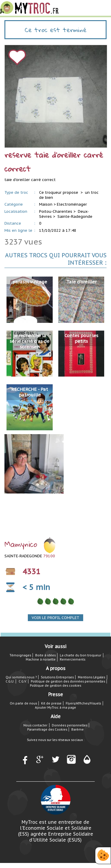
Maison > (47, 204)
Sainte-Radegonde (75, 216)
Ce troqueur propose (59, 192)
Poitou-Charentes (56, 211)
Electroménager (72, 204)
